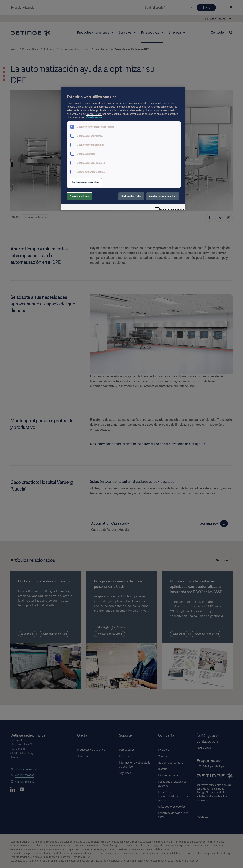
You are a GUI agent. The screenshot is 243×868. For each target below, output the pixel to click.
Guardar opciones (80, 196)
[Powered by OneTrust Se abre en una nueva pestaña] (168, 208)
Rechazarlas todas (131, 196)
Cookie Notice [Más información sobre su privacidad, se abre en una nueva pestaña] (94, 117)
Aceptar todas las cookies (163, 196)
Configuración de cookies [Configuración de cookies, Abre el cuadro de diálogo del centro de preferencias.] (86, 182)
